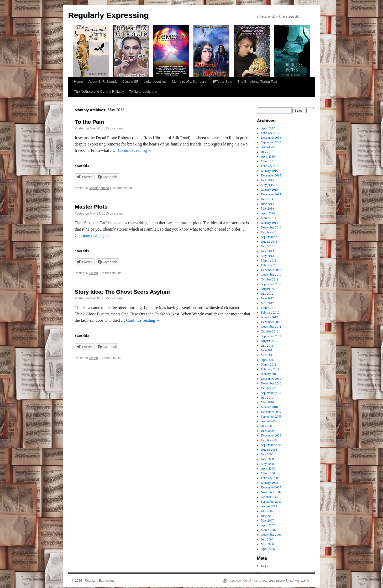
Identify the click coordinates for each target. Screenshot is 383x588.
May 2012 (267, 303)
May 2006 (267, 544)
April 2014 (268, 213)
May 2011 (267, 355)
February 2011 (270, 369)
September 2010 (271, 393)
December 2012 (271, 270)
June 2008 (267, 459)
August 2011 (269, 341)
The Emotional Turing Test (257, 82)
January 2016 (269, 171)
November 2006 (271, 535)
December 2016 (271, 138)
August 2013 (269, 242)
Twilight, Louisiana (143, 92)
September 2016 (271, 142)
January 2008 (269, 483)
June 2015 (267, 180)
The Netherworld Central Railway (99, 92)
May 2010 (267, 402)
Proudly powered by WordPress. (248, 581)
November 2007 (271, 492)
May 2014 (267, 209)
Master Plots (91, 207)
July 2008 (267, 454)
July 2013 (267, 246)
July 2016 (267, 152)
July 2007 (267, 511)
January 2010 (269, 407)
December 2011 (271, 322)
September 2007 (271, 502)
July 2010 (267, 398)
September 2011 (271, 336)
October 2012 (270, 279)
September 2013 (271, 237)
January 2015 (269, 190)
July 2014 (267, 199)
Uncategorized (99, 188)
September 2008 (271, 445)
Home (79, 82)
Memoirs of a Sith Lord (189, 82)
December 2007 (271, 487)
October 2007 (270, 497)
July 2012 (267, 294)
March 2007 (269, 530)
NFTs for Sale (222, 82)
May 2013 (267, 256)
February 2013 (270, 265)
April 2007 (268, 525)
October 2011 (269, 331)
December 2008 (271, 435)
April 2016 (268, 157)
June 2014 (267, 204)
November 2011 (271, 327)
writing (93, 273)
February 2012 (270, 313)
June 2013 (267, 251)
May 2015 (267, 185)
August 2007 (269, 506)
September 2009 (271, 417)
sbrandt (119, 128)
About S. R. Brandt (102, 82)
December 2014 (271, 194)
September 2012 (271, 284)
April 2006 (268, 549)
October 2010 (270, 388)
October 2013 (270, 232)
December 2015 (271, 175)
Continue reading (135, 150)
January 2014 (269, 223)
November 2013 (271, 227)
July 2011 (267, 346)
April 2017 (268, 128)
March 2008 (269, 473)
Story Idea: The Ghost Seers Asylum (122, 292)
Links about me (155, 82)
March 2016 (269, 161)
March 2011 (269, 365)
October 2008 (270, 440)
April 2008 (268, 469)
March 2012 (269, 308)
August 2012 (269, 289)
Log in (265, 566)
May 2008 (267, 464)
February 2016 (270, 166)
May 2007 (267, 521)
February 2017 (270, 133)
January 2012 (269, 317)
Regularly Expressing (109, 15)
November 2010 (271, 383)
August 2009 (269, 421)
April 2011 (268, 360)
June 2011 (267, 350)
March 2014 (269, 218)
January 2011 (269, 374)
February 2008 (270, 478)
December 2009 (271, 412)
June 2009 (267, 431)
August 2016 (269, 147)
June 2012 (267, 298)
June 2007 (267, 516)
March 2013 (269, 261)
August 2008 (269, 450)
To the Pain (90, 122)
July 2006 (267, 539)
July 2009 (267, 426)
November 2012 (271, 275)
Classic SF (130, 82)
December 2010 (271, 379)
